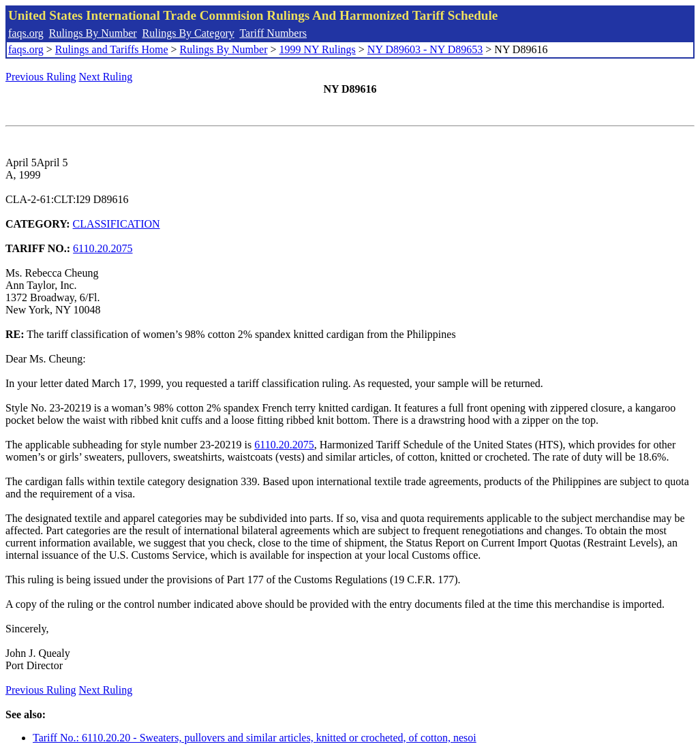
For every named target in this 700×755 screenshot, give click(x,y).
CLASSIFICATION (117, 224)
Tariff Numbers (273, 33)
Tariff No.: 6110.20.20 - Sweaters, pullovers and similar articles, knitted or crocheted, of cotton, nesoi (255, 738)
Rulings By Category (188, 33)
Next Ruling (106, 77)
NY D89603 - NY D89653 (425, 49)
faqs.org (26, 33)
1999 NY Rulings (318, 49)
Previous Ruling (41, 77)
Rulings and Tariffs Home (112, 49)
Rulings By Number (93, 33)
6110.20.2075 (103, 248)
